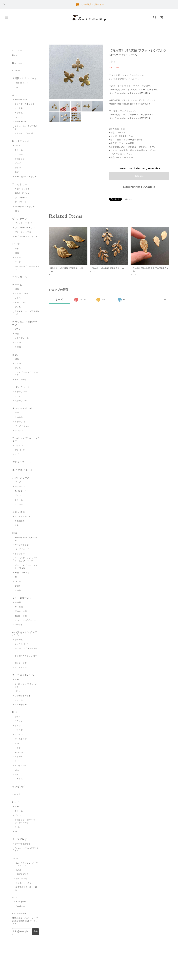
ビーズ (18, 163)
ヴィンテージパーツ (24, 223)
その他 (18, 347)
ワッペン (19, 446)
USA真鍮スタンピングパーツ (25, 634)
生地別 (18, 602)
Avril (17, 413)
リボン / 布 (20, 422)
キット (16, 95)
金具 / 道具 (19, 512)
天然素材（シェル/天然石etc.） (27, 313)
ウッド (18, 262)
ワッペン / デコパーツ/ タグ (25, 440)
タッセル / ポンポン (24, 408)
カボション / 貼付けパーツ (25, 323)
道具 (17, 525)
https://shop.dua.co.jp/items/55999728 (129, 93)
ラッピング (18, 787)
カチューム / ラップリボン (26, 127)
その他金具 (20, 521)
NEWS (18, 870)
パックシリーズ (21, 478)
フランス (19, 721)
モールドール (21, 99)
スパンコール (20, 277)
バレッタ (19, 117)
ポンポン (19, 430)
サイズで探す (21, 379)
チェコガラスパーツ (23, 675)
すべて (59, 299)
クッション (20, 554)
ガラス (18, 249)
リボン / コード (22, 392)
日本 (17, 774)
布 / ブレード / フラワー (26, 237)
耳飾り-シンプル (22, 189)
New (15, 55)
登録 (36, 931)
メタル (18, 258)
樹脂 (17, 253)
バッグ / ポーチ (22, 549)
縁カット (19, 625)
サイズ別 (19, 607)
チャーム (19, 150)
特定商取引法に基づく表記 (26, 888)
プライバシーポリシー (25, 883)
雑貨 (17, 172)
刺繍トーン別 (21, 616)
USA (17, 770)
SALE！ (16, 794)
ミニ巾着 (19, 108)
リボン (18, 827)
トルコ (18, 743)
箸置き (18, 586)
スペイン (19, 734)
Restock (17, 63)
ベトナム (19, 757)
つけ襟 (18, 581)
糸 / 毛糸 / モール (23, 470)
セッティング (21, 663)
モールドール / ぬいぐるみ (26, 539)
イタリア (19, 730)
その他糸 (19, 417)
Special (17, 71)
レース (18, 396)
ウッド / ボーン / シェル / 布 (26, 374)
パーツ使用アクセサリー (26, 177)
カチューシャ (21, 122)
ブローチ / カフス (23, 232)
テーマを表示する (23, 844)
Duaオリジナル (21, 141)
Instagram (21, 902)
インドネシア (21, 766)
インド (18, 748)
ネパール (19, 752)
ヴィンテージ (21, 198)
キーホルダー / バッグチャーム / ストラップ (26, 559)
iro (16, 87)
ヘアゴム (19, 113)
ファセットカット (23, 696)
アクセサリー (20, 184)
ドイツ (18, 726)
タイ (17, 761)
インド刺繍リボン (22, 598)
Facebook (20, 906)
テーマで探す (20, 839)
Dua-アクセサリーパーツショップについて (27, 864)
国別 (15, 712)
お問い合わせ (21, 878)
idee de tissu (21, 83)
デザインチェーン (22, 462)
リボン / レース (21, 387)
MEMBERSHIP (22, 874)
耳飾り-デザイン (22, 193)
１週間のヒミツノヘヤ (25, 78)
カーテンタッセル (23, 545)
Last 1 (16, 802)
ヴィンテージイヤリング (26, 228)
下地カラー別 (21, 611)
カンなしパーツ (22, 644)
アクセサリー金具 (23, 516)
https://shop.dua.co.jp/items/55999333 (129, 104)
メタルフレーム (22, 293)
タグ (17, 454)
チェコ (18, 717)
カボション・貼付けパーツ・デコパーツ (26, 821)
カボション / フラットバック (26, 650)
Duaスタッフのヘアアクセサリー (27, 850)
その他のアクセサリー (25, 207)
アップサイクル (22, 202)
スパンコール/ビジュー (25, 620)
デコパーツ (20, 154)
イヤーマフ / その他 (24, 133)
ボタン (18, 168)
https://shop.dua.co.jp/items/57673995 (129, 118)
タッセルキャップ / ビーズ (26, 657)
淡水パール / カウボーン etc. (27, 268)
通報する (129, 199)
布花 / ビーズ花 (22, 573)
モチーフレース (22, 401)
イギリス (19, 779)
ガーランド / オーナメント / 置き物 (26, 567)
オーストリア (21, 739)
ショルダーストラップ (25, 104)
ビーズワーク (21, 302)
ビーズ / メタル (22, 426)
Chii (17, 211)
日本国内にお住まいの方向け (139, 187)
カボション (20, 159)
